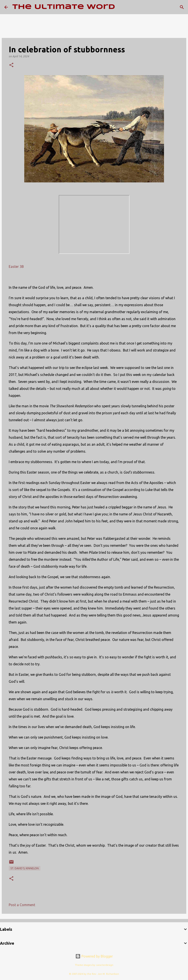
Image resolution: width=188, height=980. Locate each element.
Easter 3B (16, 267)
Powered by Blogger (94, 956)
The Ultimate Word (64, 7)
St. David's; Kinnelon (25, 868)
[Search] (121, 7)
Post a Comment (22, 905)
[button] (11, 65)
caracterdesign (105, 965)
